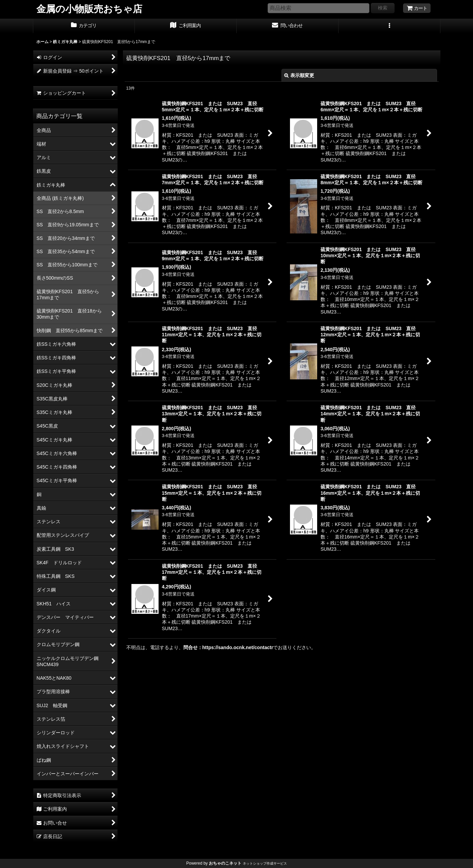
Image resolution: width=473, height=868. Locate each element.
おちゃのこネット (225, 863)
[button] (389, 26)
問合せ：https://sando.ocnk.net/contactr (228, 647)
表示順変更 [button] (299, 75)
